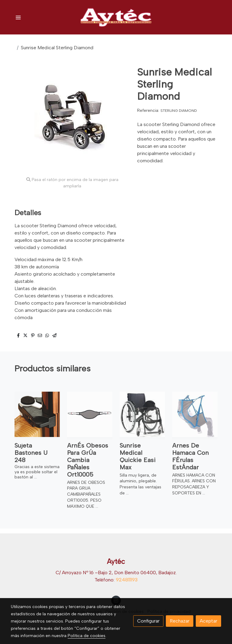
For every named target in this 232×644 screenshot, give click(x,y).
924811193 (127, 580)
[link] (116, 17)
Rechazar (180, 621)
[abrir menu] (18, 17)
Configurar (148, 621)
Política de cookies (87, 636)
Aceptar (208, 621)
